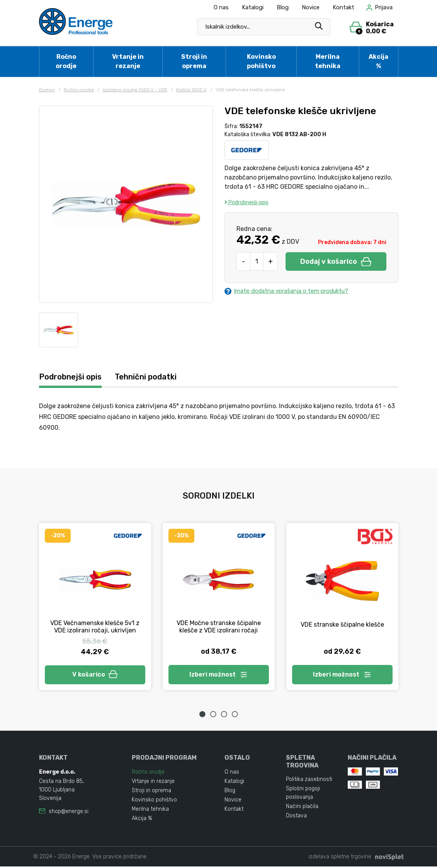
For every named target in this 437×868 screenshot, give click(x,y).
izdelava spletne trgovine (340, 858)
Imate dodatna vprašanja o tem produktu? (291, 291)
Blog (283, 7)
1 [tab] (202, 716)
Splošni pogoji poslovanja (303, 794)
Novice (311, 7)
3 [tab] (224, 716)
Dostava (296, 817)
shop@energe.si (69, 813)
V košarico (95, 676)
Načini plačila (302, 808)
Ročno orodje (66, 61)
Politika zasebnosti (309, 781)
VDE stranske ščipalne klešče (342, 625)
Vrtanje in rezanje (128, 61)
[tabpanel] (95, 608)
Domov (47, 90)
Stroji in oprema (194, 61)
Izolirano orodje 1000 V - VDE (135, 90)
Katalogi (253, 7)
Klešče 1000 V (191, 90)
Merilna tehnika (328, 61)
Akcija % (378, 61)
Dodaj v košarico (336, 261)
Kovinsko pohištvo (261, 61)
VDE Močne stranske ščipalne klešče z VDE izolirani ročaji (219, 627)
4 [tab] (235, 716)
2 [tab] (213, 716)
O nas (221, 7)
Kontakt (343, 7)
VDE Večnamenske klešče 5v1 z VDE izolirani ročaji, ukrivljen (95, 627)
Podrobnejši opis (247, 202)
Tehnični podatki (152, 377)
